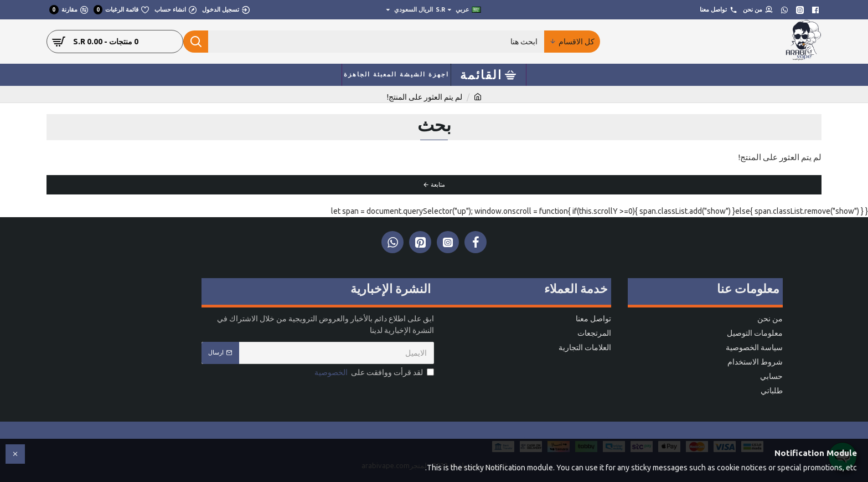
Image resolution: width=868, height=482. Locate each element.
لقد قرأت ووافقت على (373, 373)
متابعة (438, 184)
